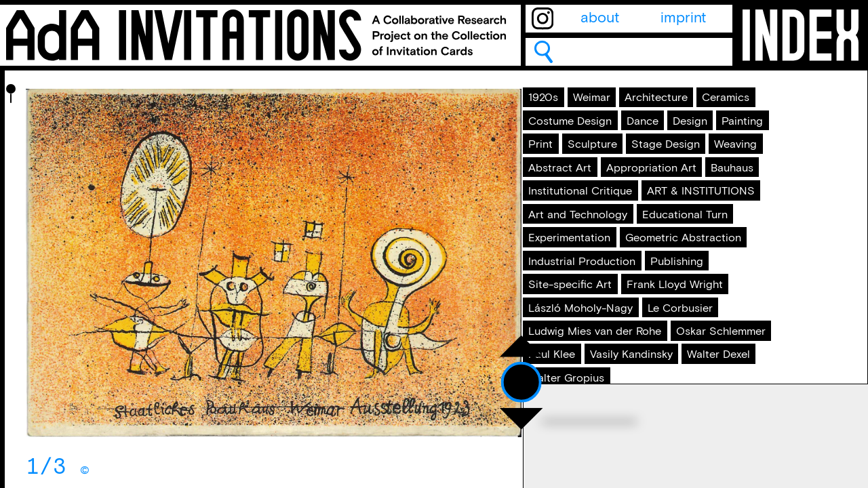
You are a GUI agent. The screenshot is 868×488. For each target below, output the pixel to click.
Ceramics (668, 138)
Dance (686, 169)
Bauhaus (699, 292)
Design (560, 200)
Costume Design (592, 169)
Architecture (577, 138)
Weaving (565, 261)
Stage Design (664, 230)
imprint (683, 18)
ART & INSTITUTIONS (607, 353)
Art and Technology (602, 384)
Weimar (619, 108)
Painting (628, 200)
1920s (556, 108)
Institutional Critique (603, 323)
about (600, 18)
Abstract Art (652, 261)
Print (690, 200)
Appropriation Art (595, 292)
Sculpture (569, 230)
